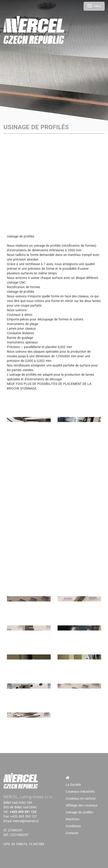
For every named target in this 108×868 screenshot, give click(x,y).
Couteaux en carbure (81, 798)
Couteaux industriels (80, 792)
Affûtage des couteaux (82, 805)
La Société (73, 785)
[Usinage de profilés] (29, 408)
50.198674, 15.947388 (28, 844)
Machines (72, 819)
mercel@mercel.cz (26, 821)
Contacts (72, 833)
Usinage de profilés (79, 812)
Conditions (73, 826)
